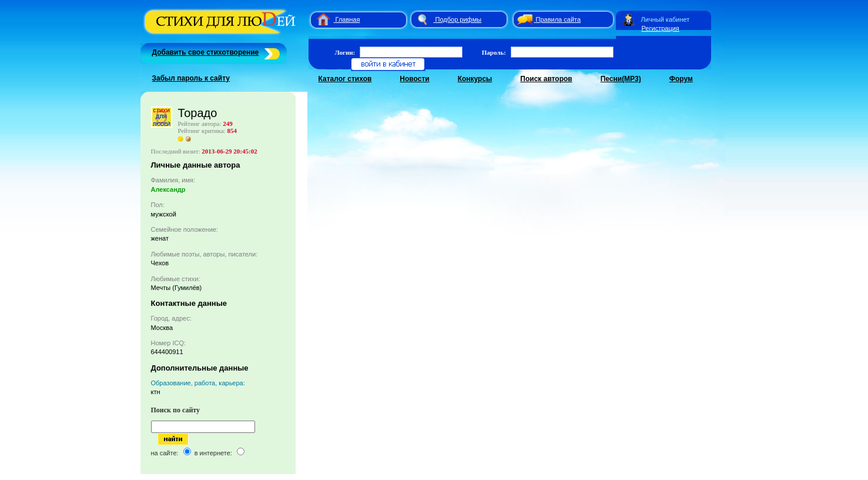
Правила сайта (559, 19)
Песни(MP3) (621, 79)
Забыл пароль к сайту (191, 78)
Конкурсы (475, 79)
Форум (681, 79)
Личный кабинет (666, 19)
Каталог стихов (345, 79)
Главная (348, 19)
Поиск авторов (546, 79)
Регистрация (661, 28)
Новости (414, 79)
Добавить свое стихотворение (206, 52)
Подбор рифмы (459, 19)
